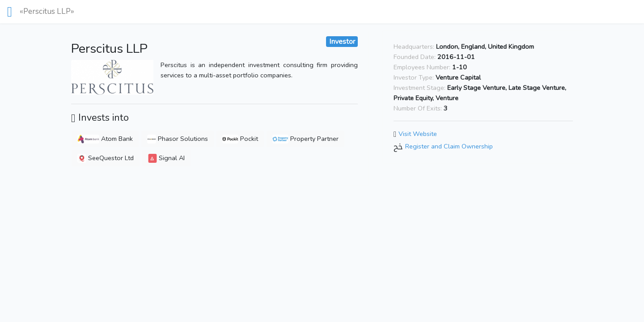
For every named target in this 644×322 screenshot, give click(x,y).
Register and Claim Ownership (449, 146)
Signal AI (166, 158)
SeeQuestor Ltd (106, 158)
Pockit (240, 139)
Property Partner (305, 139)
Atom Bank (105, 139)
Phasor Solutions (178, 139)
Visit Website (418, 134)
